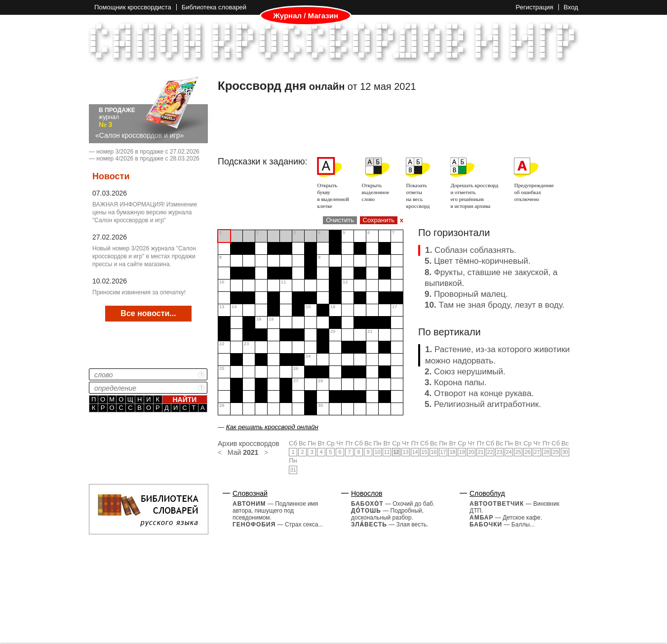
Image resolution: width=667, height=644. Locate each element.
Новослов (367, 493)
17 (443, 452)
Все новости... (148, 313)
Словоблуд (487, 493)
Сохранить (379, 220)
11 (387, 452)
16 (433, 452)
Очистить (340, 220)
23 (499, 452)
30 (565, 452)
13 (405, 452)
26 (527, 452)
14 (415, 452)
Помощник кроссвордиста (133, 7)
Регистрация (535, 7)
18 (452, 452)
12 (396, 452)
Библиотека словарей (214, 7)
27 (537, 452)
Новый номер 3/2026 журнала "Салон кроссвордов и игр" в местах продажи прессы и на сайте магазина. (144, 256)
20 (471, 452)
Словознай (250, 493)
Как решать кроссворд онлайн (272, 427)
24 (509, 452)
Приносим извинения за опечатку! (139, 292)
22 (490, 452)
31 (293, 470)
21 (480, 452)
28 (546, 452)
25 (518, 452)
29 (555, 452)
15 (424, 452)
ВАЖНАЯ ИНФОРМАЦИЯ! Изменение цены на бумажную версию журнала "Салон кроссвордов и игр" (145, 212)
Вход (571, 7)
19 (462, 452)
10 (377, 452)
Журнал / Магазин (306, 16)
